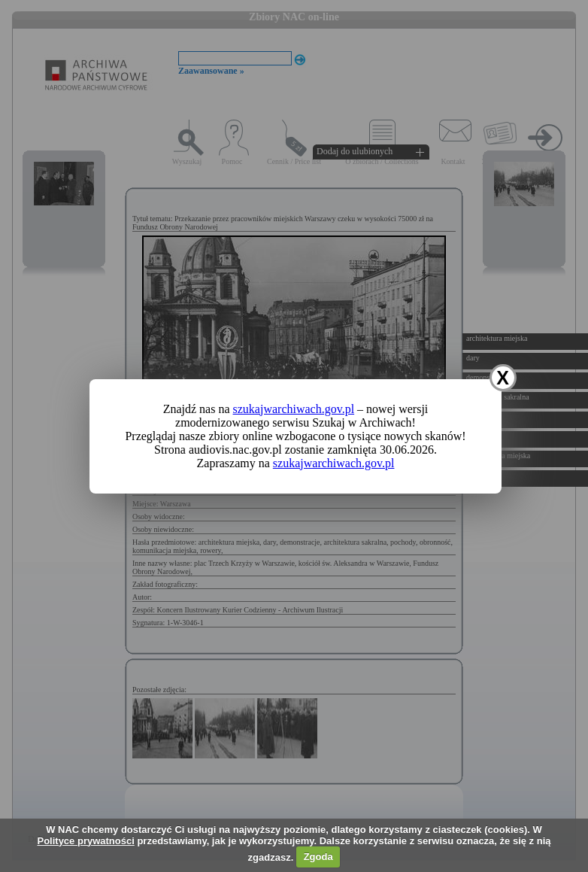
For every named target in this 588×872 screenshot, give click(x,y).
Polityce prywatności (85, 841)
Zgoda (318, 857)
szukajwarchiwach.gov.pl (294, 409)
